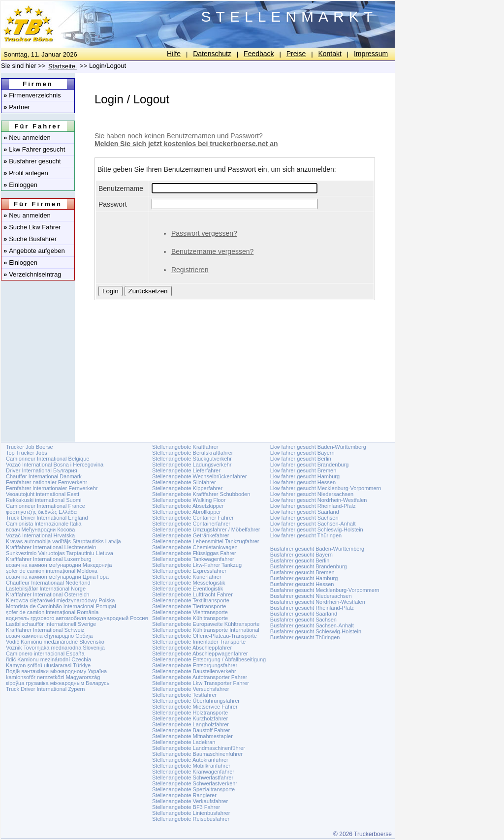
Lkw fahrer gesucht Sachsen (304, 518)
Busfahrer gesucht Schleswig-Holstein (316, 631)
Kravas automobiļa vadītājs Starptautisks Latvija (63, 541)
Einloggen (20, 185)
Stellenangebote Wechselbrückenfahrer (199, 476)
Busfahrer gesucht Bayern (301, 555)
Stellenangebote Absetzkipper (188, 506)
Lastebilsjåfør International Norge (46, 589)
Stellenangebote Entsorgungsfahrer (195, 665)
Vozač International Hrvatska (40, 535)
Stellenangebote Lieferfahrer (186, 470)
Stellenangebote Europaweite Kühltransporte (206, 624)
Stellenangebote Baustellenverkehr (194, 671)
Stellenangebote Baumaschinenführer (197, 754)
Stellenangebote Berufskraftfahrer (193, 453)
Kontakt (330, 54)
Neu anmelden (27, 138)
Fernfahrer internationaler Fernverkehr (52, 488)
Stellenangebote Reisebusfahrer (191, 819)
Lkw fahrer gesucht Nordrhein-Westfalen (319, 500)
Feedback (259, 54)
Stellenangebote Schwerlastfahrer (193, 778)
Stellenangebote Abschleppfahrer (192, 648)
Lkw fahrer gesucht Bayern (302, 453)
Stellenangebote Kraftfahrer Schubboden (201, 494)
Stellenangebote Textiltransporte (191, 600)
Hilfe (174, 54)
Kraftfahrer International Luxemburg (49, 559)
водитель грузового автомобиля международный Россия (77, 618)
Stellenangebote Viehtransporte (190, 612)
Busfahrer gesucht (32, 161)
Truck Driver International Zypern (45, 689)
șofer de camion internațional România (52, 612)
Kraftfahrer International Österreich (47, 594)
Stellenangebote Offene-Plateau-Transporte (205, 636)
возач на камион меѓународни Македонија (59, 565)
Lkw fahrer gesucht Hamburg (305, 476)
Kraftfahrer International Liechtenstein (51, 547)
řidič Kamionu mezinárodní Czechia (48, 659)
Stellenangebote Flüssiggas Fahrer (194, 553)
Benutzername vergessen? (212, 251)
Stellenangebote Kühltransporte (190, 618)
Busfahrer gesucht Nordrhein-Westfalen (318, 602)
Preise (296, 54)
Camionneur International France (46, 506)
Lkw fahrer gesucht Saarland (305, 512)
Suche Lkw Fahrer (32, 227)
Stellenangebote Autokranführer (190, 760)
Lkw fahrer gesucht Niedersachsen (312, 494)
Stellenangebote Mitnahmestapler (192, 736)
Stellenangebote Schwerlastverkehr (195, 783)
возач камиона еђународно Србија (49, 636)
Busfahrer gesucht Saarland (304, 614)
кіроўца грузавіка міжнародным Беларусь (58, 683)
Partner (17, 107)
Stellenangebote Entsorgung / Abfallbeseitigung (209, 659)
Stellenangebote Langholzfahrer (190, 724)
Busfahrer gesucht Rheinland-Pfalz (312, 608)
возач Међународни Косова (40, 529)
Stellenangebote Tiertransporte (189, 606)
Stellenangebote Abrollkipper (187, 512)
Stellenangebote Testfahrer (184, 695)
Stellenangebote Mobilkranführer (191, 766)
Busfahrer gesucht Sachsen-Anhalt (312, 625)
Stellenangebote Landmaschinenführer (199, 748)
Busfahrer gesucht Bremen (302, 572)
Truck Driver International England (47, 518)
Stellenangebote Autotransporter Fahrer (200, 677)
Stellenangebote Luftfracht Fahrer (192, 594)
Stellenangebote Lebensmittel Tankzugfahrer (206, 541)
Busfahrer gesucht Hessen (302, 584)
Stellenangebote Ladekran (184, 742)
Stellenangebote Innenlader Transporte (199, 642)
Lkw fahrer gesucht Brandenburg (310, 465)
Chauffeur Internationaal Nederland (48, 583)
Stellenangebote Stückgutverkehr (192, 459)
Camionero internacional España (45, 653)
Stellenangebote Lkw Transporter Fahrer (201, 683)
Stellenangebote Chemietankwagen (195, 547)
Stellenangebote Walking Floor (189, 500)
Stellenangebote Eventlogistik (188, 589)
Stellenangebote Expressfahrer (189, 571)
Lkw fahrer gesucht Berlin (301, 459)
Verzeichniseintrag (32, 274)
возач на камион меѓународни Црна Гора (57, 577)
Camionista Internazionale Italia (44, 524)
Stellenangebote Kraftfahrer (185, 447)
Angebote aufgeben (34, 251)
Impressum (371, 54)
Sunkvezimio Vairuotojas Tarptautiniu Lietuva (60, 553)
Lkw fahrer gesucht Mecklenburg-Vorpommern (326, 488)
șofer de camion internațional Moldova (52, 571)
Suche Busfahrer (30, 239)
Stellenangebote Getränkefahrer (191, 535)
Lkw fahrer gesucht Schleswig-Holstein (317, 529)
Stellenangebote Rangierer (184, 795)
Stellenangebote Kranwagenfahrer (193, 772)
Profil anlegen (26, 173)
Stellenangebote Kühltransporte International (206, 630)
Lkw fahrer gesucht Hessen (303, 482)
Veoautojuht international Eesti (43, 494)
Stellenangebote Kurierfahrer (187, 577)
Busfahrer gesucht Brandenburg (309, 566)
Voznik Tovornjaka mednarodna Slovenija (55, 648)
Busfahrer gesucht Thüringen (305, 637)
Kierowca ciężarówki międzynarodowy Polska (60, 600)
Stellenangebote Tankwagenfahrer (193, 559)
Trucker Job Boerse (30, 447)
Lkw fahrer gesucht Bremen (303, 470)
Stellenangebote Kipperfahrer (187, 488)
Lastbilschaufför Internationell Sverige (51, 624)
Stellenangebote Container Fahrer (193, 518)
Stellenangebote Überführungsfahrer (196, 701)
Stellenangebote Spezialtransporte (193, 789)
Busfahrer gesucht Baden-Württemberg (317, 549)
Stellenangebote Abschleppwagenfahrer (200, 653)
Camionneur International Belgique (47, 459)
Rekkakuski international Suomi (44, 500)
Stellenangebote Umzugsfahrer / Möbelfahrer (206, 529)
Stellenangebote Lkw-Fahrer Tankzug (197, 565)
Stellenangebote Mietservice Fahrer (195, 707)
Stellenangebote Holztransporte (190, 713)
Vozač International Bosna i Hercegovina (55, 465)
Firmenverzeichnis (32, 95)
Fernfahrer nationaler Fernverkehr (47, 482)
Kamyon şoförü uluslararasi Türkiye (48, 665)
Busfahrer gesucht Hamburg (304, 578)
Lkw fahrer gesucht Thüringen (306, 535)
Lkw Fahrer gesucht (34, 149)
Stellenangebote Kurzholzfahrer (190, 718)
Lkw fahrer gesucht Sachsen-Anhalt (313, 524)
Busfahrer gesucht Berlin (300, 560)
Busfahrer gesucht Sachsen (303, 620)
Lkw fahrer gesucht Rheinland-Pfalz (313, 506)
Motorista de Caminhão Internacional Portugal (61, 606)
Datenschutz (212, 54)
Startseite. (63, 66)
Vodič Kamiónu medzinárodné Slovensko (55, 642)
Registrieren (190, 270)
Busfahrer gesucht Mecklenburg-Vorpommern (325, 590)
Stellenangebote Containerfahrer (191, 524)
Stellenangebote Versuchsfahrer (191, 689)
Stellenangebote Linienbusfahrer (191, 813)
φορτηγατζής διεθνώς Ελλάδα (41, 512)
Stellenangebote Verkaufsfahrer (190, 801)
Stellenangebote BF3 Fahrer (186, 807)
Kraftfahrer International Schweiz (45, 630)
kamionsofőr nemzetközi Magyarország (53, 677)
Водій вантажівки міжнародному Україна (56, 671)
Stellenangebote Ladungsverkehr (192, 465)
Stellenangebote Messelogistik (189, 583)
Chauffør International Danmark (44, 476)
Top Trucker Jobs (27, 453)
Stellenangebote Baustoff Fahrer (191, 730)
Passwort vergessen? (204, 233)
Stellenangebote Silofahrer (184, 482)
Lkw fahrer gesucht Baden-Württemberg (318, 447)
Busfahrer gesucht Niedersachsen (311, 596)
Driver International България (42, 470)
